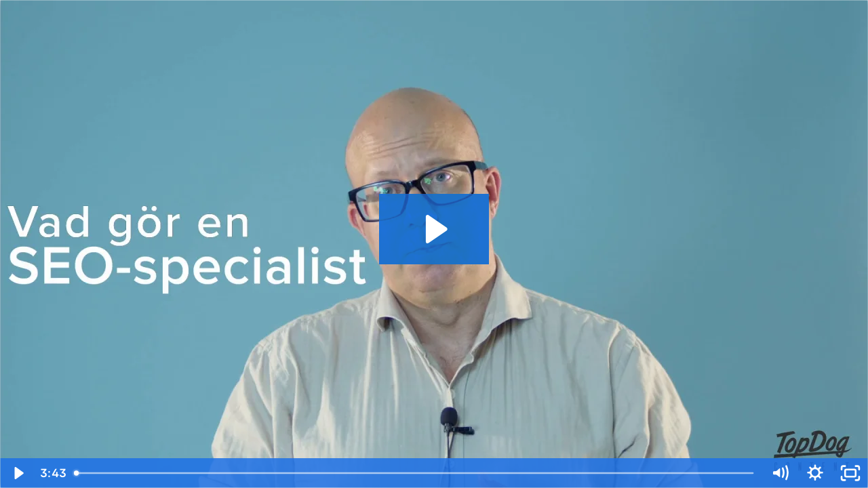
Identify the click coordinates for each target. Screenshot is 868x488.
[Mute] (780, 473)
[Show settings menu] (815, 473)
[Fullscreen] (850, 473)
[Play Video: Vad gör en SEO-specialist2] (434, 229)
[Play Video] (18, 473)
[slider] (415, 473)
